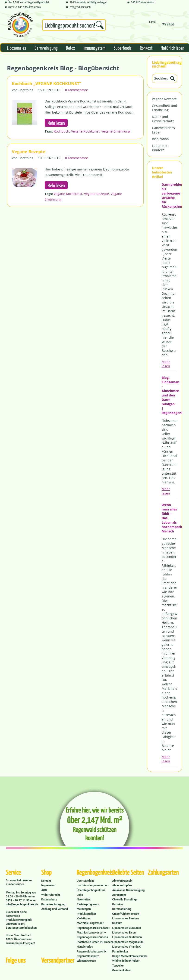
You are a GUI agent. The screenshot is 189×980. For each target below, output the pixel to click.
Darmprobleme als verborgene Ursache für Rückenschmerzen (169, 195)
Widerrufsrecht (51, 895)
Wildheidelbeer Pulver (126, 961)
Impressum (48, 885)
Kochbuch (61, 131)
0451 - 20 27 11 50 (18, 900)
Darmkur (118, 904)
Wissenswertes (86, 961)
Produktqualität (86, 914)
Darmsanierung (122, 909)
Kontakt (46, 881)
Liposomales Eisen (124, 933)
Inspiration (160, 139)
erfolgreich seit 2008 (78, 7)
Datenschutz (49, 900)
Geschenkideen (122, 970)
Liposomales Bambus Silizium (126, 921)
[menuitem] (74, 26)
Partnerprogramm (88, 904)
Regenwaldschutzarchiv (91, 952)
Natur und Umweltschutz (163, 119)
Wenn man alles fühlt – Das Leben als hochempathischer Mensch (169, 518)
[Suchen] (100, 25)
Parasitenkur (120, 952)
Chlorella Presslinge (125, 900)
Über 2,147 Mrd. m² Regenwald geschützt (27, 2)
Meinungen (84, 909)
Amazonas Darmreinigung (129, 890)
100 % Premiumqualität (141, 2)
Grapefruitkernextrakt (126, 914)
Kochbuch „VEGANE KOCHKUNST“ (46, 83)
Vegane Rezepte (164, 99)
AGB (44, 890)
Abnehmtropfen (122, 885)
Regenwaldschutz (88, 956)
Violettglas (83, 918)
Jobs (80, 895)
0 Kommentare (77, 90)
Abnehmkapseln (122, 881)
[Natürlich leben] (172, 48)
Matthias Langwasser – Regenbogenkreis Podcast (93, 925)
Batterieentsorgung (53, 904)
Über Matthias (85, 881)
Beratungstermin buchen (21, 928)
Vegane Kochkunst (85, 131)
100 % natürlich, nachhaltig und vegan (87, 2)
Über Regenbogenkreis (91, 890)
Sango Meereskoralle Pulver (130, 956)
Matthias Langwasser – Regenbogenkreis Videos (92, 935)
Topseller (118, 966)
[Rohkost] (146, 48)
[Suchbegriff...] (74, 25)
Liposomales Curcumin (127, 928)
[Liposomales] (17, 48)
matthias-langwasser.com (93, 885)
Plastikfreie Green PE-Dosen (94, 942)
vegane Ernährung (116, 131)
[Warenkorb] (168, 26)
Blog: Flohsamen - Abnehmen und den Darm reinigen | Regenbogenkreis (169, 395)
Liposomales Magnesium (128, 942)
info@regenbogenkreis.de (22, 904)
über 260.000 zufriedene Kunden (23, 7)
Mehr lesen (166, 364)
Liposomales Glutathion (127, 937)
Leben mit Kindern (160, 148)
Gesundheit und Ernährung (165, 108)
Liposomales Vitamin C (127, 947)
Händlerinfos (85, 947)
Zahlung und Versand (55, 909)
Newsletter (83, 900)
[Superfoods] (123, 48)
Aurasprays (119, 895)
